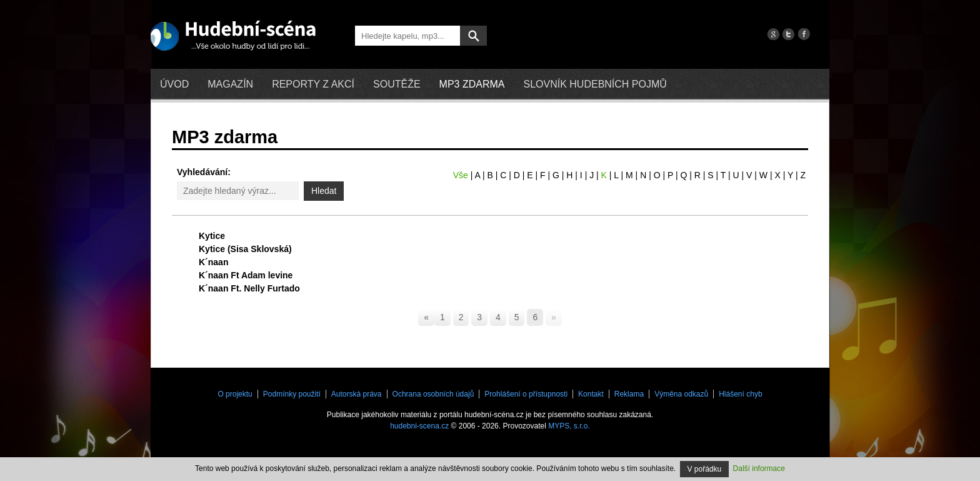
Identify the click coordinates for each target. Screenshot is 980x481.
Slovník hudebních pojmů (595, 84)
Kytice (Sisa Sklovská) (245, 249)
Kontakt (591, 394)
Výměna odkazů (681, 394)
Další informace (759, 468)
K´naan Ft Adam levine (246, 275)
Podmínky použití (292, 394)
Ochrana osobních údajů (433, 394)
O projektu (235, 394)
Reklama (629, 394)
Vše (461, 175)
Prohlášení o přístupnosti (526, 394)
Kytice (212, 236)
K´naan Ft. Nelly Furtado (249, 288)
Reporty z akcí (313, 84)
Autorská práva (357, 394)
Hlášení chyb (740, 394)
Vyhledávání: (204, 172)
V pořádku (705, 469)
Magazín (230, 84)
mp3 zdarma (472, 84)
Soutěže (397, 84)
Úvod (174, 84)
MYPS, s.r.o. (569, 426)
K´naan (213, 262)
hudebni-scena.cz (419, 426)
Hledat (324, 191)
